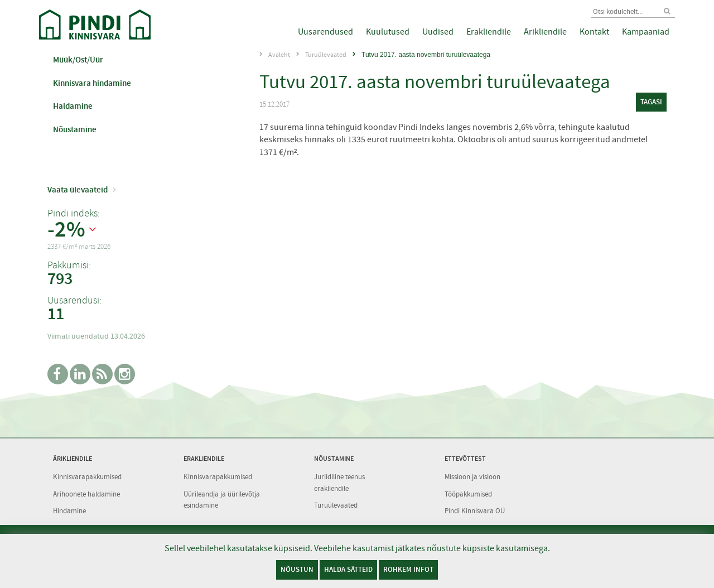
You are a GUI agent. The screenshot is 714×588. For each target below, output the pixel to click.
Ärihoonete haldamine (86, 494)
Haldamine (73, 106)
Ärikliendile (545, 32)
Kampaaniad (646, 32)
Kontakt (594, 32)
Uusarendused (325, 32)
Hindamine (69, 511)
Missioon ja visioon (472, 477)
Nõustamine (75, 129)
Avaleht (279, 55)
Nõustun (297, 569)
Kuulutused (388, 32)
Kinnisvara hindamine (92, 83)
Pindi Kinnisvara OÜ (475, 511)
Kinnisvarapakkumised (87, 477)
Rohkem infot (408, 569)
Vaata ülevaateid (78, 190)
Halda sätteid (348, 569)
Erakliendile (489, 32)
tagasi (651, 102)
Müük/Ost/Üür (78, 60)
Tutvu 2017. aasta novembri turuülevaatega (426, 55)
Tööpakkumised (468, 494)
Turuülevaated (326, 55)
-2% (66, 230)
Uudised (438, 32)
